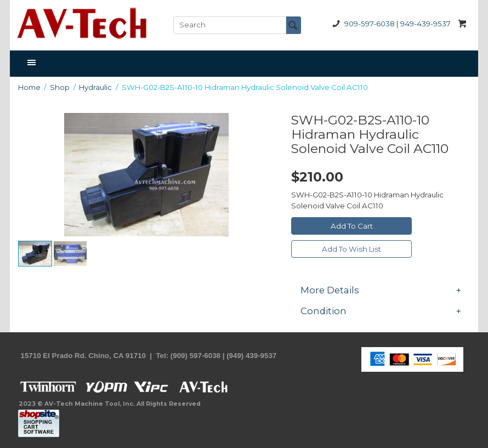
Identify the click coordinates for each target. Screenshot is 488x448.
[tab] (381, 290)
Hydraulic (95, 87)
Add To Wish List (351, 249)
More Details (381, 290)
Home (29, 87)
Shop (60, 87)
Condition (381, 311)
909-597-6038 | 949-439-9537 (389, 24)
